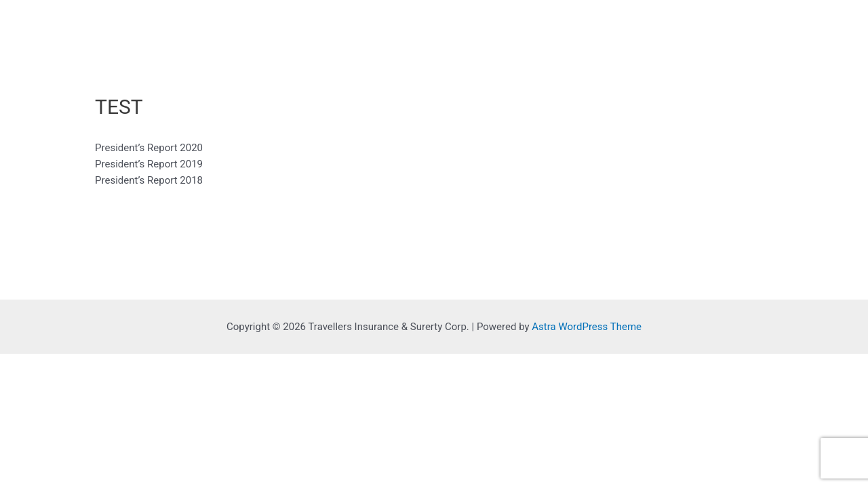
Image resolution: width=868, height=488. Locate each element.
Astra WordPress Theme (587, 327)
